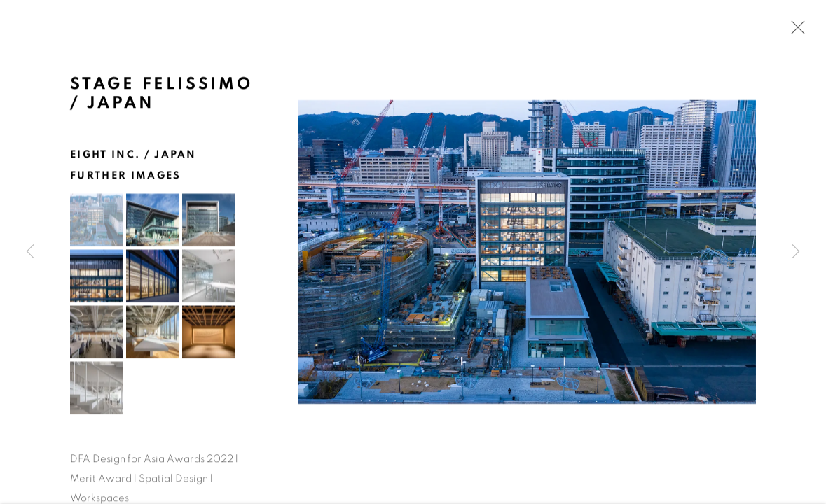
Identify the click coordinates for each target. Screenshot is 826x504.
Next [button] (796, 252)
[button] (96, 222)
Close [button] (794, 31)
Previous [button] (30, 252)
